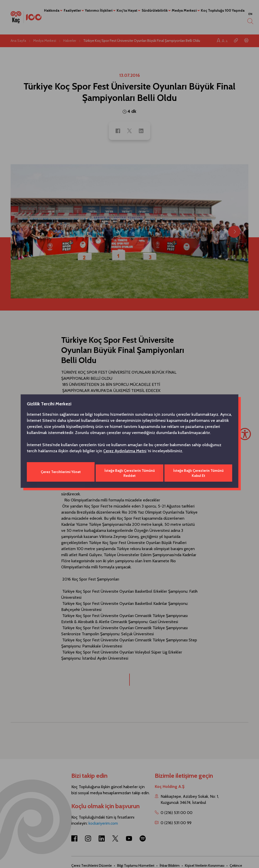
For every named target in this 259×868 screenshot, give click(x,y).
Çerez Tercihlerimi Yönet (60, 472)
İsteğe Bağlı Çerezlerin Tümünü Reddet (129, 472)
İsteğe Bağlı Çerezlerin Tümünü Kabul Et (199, 472)
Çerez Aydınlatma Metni (125, 452)
